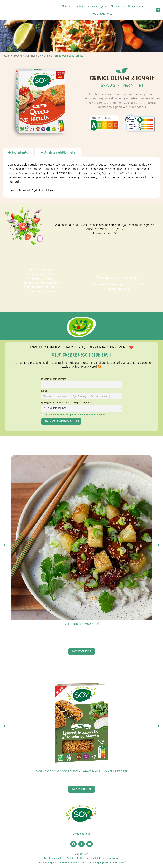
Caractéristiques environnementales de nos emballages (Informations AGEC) (82, 863)
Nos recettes (118, 6)
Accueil (6, 56)
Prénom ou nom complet (53, 379)
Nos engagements (102, 14)
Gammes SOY (33, 56)
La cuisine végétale (97, 6)
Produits (18, 56)
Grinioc (48, 56)
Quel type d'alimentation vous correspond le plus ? (66, 403)
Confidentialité (75, 858)
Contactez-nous (81, 834)
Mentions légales (54, 858)
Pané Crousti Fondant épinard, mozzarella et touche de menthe (82, 771)
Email (44, 391)
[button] (158, 10)
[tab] (18, 153)
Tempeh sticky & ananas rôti (81, 624)
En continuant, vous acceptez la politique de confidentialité (75, 415)
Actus (80, 6)
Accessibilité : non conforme (103, 858)
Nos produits (135, 6)
